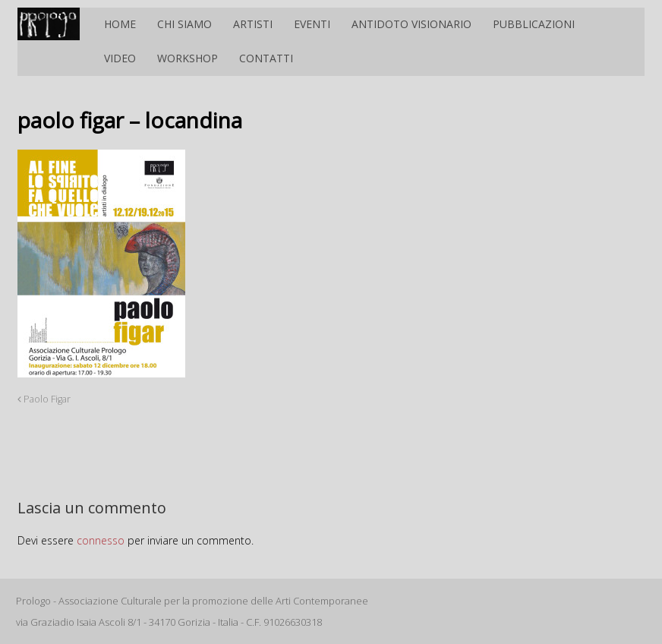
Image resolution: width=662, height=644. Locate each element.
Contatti (266, 58)
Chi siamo (184, 24)
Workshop (188, 58)
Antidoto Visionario (411, 24)
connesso (101, 540)
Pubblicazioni (534, 24)
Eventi (312, 24)
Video (120, 58)
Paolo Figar (44, 399)
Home (120, 24)
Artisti (253, 24)
